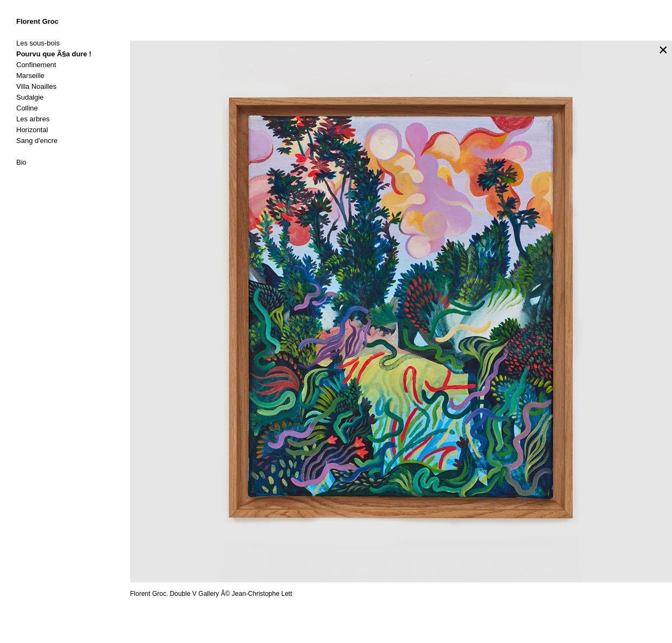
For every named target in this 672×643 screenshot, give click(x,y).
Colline (27, 108)
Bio (21, 162)
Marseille (30, 76)
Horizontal (32, 130)
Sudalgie (30, 97)
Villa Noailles (36, 86)
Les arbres (33, 119)
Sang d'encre (37, 141)
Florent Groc (37, 21)
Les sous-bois (38, 43)
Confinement (36, 65)
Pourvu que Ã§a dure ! (54, 54)
